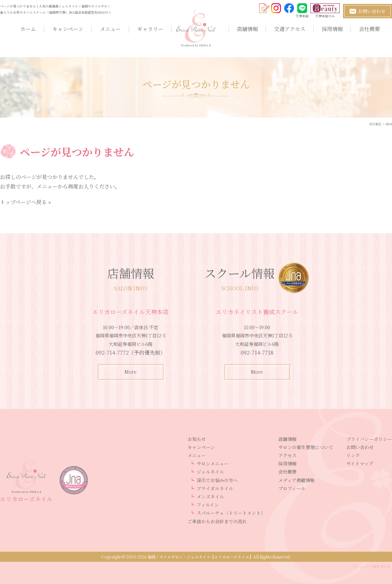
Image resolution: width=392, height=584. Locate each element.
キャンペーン (68, 29)
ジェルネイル (210, 472)
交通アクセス (290, 29)
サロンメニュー (213, 463)
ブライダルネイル (215, 488)
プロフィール (292, 488)
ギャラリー (150, 29)
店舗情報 (247, 29)
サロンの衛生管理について (306, 447)
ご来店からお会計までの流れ (217, 521)
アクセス (287, 455)
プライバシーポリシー (369, 439)
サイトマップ (360, 463)
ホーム (28, 29)
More (131, 372)
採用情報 (332, 29)
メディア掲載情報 (296, 480)
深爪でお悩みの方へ (217, 480)
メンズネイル (210, 496)
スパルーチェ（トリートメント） (231, 513)
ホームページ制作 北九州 (372, 566)
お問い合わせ (360, 447)
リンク (353, 455)
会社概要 (369, 29)
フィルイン (208, 505)
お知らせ (197, 439)
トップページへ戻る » (25, 202)
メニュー (110, 29)
